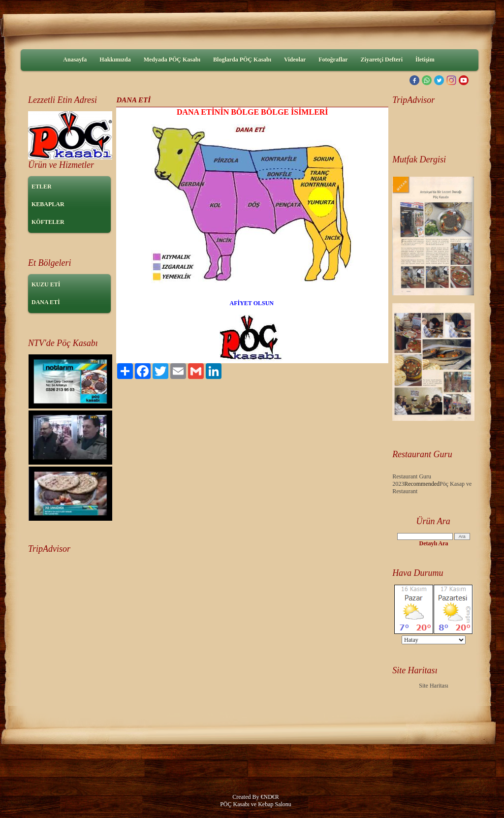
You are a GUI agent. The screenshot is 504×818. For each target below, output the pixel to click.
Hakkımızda (115, 60)
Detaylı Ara (434, 543)
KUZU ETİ (46, 284)
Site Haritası (434, 686)
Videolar (295, 60)
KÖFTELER (48, 222)
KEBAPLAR (48, 204)
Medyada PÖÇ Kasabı (172, 60)
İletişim (425, 60)
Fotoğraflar (333, 60)
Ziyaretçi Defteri (382, 60)
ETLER (42, 187)
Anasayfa (75, 60)
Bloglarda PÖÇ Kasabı (242, 60)
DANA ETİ (46, 302)
